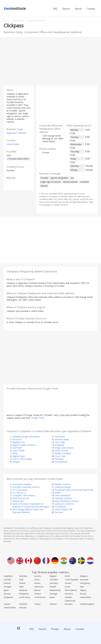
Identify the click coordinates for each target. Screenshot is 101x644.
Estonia (7, 583)
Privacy (55, 629)
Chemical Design (63, 487)
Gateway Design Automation (26, 437)
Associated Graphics (22, 484)
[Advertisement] (51, 60)
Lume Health (19, 451)
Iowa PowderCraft (64, 509)
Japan (6, 590)
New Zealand (71, 590)
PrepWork (60, 445)
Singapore (8, 597)
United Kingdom (87, 604)
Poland (38, 594)
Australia (23, 576)
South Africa (25, 597)
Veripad (16, 462)
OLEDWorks (61, 507)
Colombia (54, 580)
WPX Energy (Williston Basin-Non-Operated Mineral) (28, 511)
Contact (91, 9)
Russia (83, 594)
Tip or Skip (60, 442)
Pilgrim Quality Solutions (24, 445)
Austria (38, 576)
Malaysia (23, 590)
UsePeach (17, 448)
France (37, 583)
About (78, 9)
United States (13, 144)
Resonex (59, 512)
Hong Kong (85, 583)
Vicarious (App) (62, 439)
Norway (7, 594)
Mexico (38, 590)
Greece (68, 583)
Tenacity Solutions (64, 498)
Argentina (8, 576)
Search (66, 9)
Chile (21, 580)
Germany (54, 583)
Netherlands (55, 590)
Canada (7, 580)
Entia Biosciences (21, 498)
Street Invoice (61, 451)
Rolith (58, 493)
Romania (69, 594)
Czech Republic (72, 580)
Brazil (67, 576)
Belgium (53, 576)
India (21, 587)
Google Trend (38, 418)
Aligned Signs (19, 456)
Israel (67, 587)
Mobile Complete (63, 453)
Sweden (69, 597)
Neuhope (59, 459)
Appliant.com (19, 442)
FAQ (55, 9)
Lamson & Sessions (64, 504)
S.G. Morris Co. (19, 493)
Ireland (53, 587)
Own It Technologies (22, 459)
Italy (82, 587)
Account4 (17, 439)
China (37, 580)
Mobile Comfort (62, 484)
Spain (52, 597)
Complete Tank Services (24, 495)
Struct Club (60, 456)
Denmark (84, 580)
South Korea (40, 597)
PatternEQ (60, 437)
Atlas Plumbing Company (67, 501)
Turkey (37, 604)
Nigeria (83, 590)
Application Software (16, 133)
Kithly (15, 453)
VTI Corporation (20, 490)
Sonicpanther (61, 462)
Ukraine (53, 604)
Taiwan (7, 604)
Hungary (8, 587)
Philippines (24, 594)
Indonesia (39, 587)
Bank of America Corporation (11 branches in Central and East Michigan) (31, 505)
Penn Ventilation (63, 495)
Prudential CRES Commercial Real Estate (74, 490)
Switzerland (85, 597)
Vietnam (23, 608)
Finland (22, 583)
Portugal (53, 594)
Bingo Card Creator (64, 448)
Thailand (23, 604)
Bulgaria (84, 576)
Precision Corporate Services (26, 487)
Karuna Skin (18, 501)
